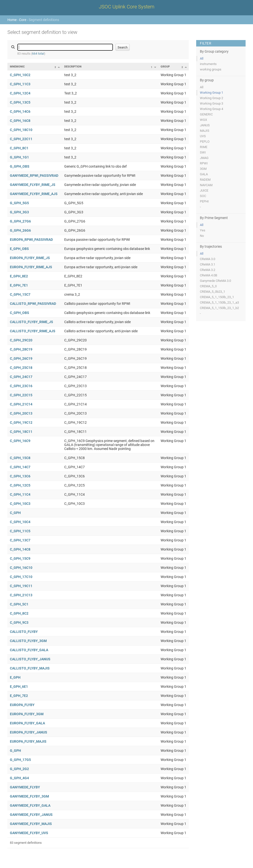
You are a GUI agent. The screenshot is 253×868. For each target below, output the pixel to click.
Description (73, 67)
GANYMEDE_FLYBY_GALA (30, 805)
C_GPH (15, 513)
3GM (203, 169)
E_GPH (15, 677)
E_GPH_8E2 (19, 276)
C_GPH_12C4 (20, 93)
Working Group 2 (211, 98)
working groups (211, 69)
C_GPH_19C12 (21, 423)
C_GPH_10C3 (20, 504)
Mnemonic (17, 67)
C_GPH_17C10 (21, 577)
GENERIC (206, 114)
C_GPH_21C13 (21, 595)
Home (12, 20)
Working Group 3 (211, 103)
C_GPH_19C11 (21, 586)
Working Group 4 (211, 109)
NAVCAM (206, 185)
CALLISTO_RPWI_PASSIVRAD (33, 304)
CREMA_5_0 (208, 286)
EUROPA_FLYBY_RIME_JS (30, 258)
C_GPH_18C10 (21, 130)
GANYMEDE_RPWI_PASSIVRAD (34, 176)
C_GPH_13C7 (20, 540)
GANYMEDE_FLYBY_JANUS (31, 815)
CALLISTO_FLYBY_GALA (29, 650)
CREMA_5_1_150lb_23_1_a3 (219, 302)
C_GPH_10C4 (20, 522)
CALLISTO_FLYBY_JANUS (30, 659)
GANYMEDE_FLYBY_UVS (29, 833)
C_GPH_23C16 (21, 386)
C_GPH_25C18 (21, 368)
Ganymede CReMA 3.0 (215, 281)
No (202, 236)
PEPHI (204, 201)
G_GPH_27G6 (20, 221)
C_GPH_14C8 (20, 549)
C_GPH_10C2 (20, 75)
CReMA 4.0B (209, 275)
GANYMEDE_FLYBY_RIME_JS (33, 185)
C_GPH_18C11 (21, 432)
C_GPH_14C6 (20, 111)
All (202, 58)
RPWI (204, 163)
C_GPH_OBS (20, 313)
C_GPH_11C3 (20, 84)
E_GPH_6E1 (19, 687)
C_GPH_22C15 (21, 395)
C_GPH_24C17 (21, 377)
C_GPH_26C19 (21, 358)
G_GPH (15, 751)
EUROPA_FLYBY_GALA (27, 723)
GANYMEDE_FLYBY (25, 787)
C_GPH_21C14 (21, 404)
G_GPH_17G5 (20, 760)
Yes (203, 230)
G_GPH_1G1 (19, 157)
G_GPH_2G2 (19, 769)
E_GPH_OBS (19, 249)
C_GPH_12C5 (20, 485)
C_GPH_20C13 (21, 413)
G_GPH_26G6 (20, 230)
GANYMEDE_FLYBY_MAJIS (31, 824)
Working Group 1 (211, 93)
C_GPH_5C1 (19, 604)
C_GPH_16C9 (20, 441)
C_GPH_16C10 (21, 568)
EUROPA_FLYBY (22, 705)
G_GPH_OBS (20, 166)
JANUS (205, 125)
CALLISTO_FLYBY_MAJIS (30, 668)
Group (165, 67)
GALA (204, 174)
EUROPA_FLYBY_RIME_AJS (31, 267)
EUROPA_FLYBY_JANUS (29, 732)
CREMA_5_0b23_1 (212, 292)
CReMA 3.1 (208, 264)
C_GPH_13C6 (20, 476)
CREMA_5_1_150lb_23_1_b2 (219, 308)
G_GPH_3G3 (19, 212)
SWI (203, 152)
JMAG (204, 158)
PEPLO (205, 142)
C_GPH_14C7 (20, 467)
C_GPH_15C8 (20, 458)
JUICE (204, 190)
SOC (203, 196)
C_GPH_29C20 (21, 340)
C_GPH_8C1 (19, 148)
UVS (203, 136)
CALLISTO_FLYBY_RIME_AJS (33, 331)
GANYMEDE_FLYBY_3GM (29, 796)
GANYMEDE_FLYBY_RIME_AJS (34, 194)
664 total (38, 54)
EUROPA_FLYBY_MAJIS (28, 741)
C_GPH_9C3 (19, 623)
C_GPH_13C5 (20, 102)
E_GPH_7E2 (19, 696)
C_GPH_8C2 (19, 613)
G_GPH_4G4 (19, 778)
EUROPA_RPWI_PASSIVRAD (31, 240)
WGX (203, 120)
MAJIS (205, 131)
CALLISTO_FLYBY (24, 632)
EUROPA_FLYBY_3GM (27, 714)
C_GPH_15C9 (20, 558)
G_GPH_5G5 (19, 203)
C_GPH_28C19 (21, 349)
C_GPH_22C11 (21, 139)
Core (23, 20)
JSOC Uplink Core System (127, 7)
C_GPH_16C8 (20, 121)
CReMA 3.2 (208, 270)
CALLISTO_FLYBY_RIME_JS (32, 322)
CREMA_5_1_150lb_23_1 (217, 297)
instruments (208, 64)
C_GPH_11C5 (20, 531)
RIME (204, 147)
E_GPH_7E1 (19, 285)
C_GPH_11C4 (20, 494)
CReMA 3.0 (208, 259)
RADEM (205, 180)
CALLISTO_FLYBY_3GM (28, 641)
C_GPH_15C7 (20, 294)
